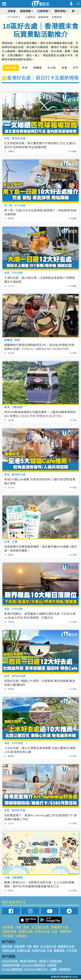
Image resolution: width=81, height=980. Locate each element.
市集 (18, 927)
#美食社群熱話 (28, 961)
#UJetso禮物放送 (12, 970)
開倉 (26, 927)
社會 (55, 932)
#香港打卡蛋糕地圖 (50, 961)
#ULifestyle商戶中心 (36, 970)
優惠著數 (25, 11)
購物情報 (60, 11)
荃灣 (67, 68)
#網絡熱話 (65, 970)
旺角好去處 (42, 932)
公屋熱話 (30, 17)
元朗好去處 (9, 932)
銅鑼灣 (39, 68)
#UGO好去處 (10, 961)
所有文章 (11, 68)
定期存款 (57, 17)
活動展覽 (8, 927)
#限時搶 (52, 966)
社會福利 (21, 936)
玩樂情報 (43, 11)
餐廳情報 (65, 932)
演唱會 (12, 11)
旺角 (26, 68)
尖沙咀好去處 (40, 927)
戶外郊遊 (8, 936)
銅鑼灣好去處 (60, 927)
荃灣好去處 (26, 932)
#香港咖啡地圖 (11, 966)
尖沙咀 (54, 68)
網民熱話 (7, 947)
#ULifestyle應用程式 (33, 966)
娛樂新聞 (43, 17)
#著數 (53, 970)
